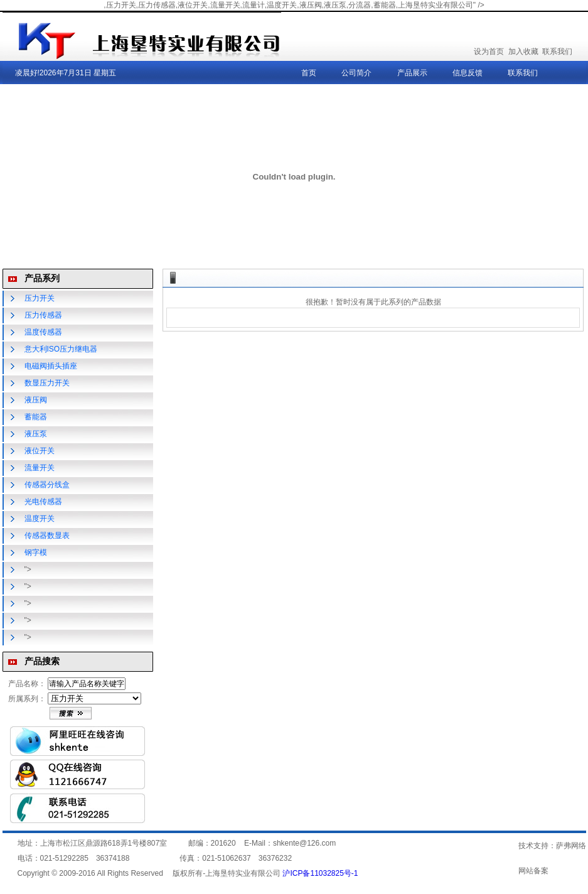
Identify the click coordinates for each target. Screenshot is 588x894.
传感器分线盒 (47, 485)
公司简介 (356, 73)
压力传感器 (43, 315)
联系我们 (557, 51)
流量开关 (40, 468)
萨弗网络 (571, 846)
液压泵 (36, 434)
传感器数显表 (47, 536)
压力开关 (40, 298)
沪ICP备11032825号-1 (320, 873)
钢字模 (36, 552)
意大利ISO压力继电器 (61, 349)
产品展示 (412, 73)
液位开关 (40, 451)
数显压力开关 (47, 383)
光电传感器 (43, 502)
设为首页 (489, 51)
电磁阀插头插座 (51, 366)
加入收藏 (523, 51)
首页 (309, 73)
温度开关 (40, 519)
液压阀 (36, 400)
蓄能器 (36, 417)
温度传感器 (43, 332)
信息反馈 (468, 73)
